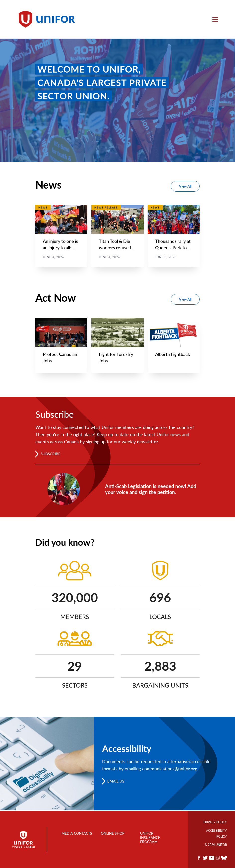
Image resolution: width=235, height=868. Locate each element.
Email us (117, 782)
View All (185, 186)
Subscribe (51, 454)
